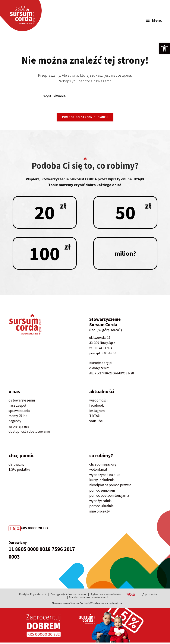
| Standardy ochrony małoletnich (88, 599)
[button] (164, 48)
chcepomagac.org (103, 466)
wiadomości (98, 402)
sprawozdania (19, 412)
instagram (97, 412)
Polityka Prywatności (32, 596)
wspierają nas (19, 428)
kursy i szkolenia (102, 481)
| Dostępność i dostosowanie (67, 596)
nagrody (15, 422)
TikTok (95, 417)
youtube (96, 422)
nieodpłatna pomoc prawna (110, 486)
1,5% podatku (19, 471)
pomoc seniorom (102, 492)
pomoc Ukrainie (101, 507)
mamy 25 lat (18, 417)
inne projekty (100, 513)
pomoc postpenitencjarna (109, 497)
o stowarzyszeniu (22, 402)
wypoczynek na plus (105, 476)
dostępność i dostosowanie (29, 433)
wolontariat (98, 471)
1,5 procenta (149, 596)
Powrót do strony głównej (85, 119)
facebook (97, 407)
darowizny (16, 466)
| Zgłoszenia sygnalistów (105, 596)
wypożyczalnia (100, 502)
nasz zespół (17, 407)
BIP (125, 596)
